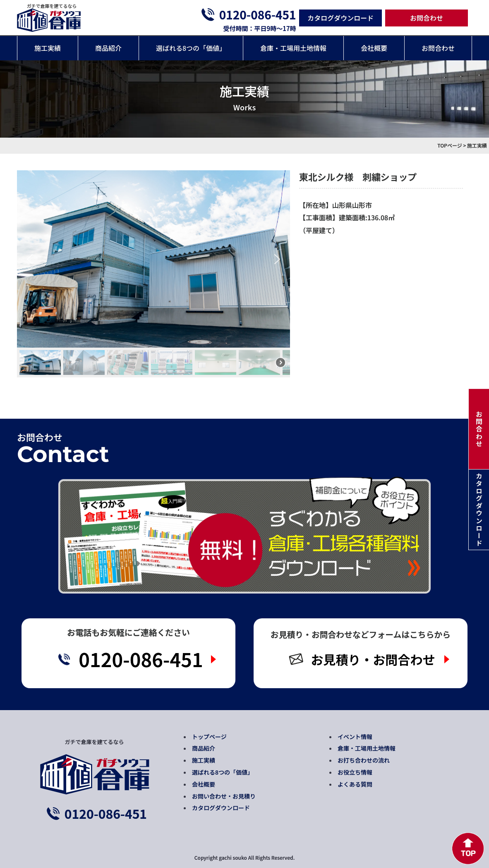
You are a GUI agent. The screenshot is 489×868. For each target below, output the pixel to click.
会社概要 (374, 48)
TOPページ (450, 145)
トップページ (209, 737)
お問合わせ (427, 18)
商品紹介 (108, 48)
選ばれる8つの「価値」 (191, 48)
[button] (30, 259)
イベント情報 (355, 737)
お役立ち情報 (355, 772)
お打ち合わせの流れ (364, 760)
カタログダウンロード (340, 18)
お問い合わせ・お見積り (224, 796)
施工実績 (48, 48)
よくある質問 (355, 784)
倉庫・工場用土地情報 (293, 48)
